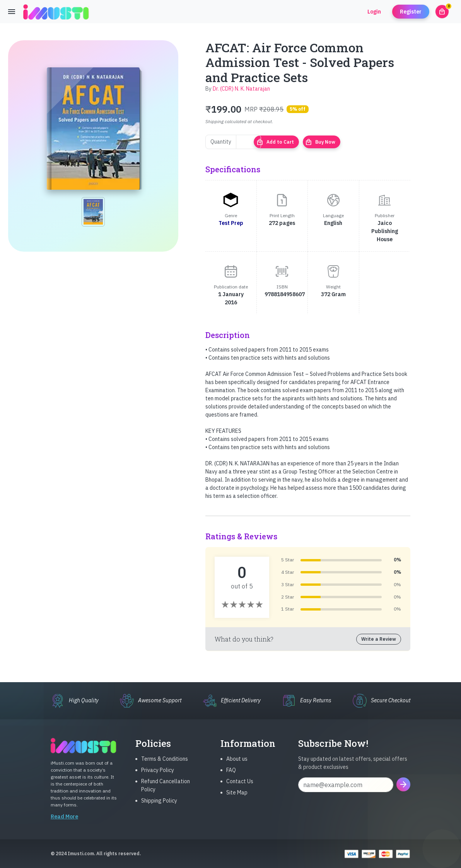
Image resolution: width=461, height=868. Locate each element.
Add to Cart (275, 142)
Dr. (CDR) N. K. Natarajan (241, 89)
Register (411, 12)
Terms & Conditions (165, 765)
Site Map (237, 799)
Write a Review (379, 639)
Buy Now (320, 142)
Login (374, 12)
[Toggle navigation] (12, 12)
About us (237, 765)
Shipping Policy (159, 807)
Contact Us (240, 787)
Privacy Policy (158, 776)
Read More (64, 823)
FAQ (231, 776)
